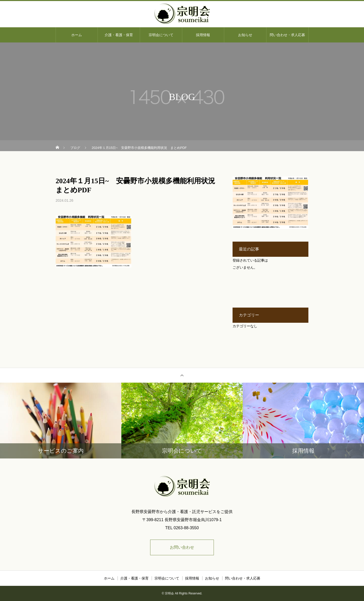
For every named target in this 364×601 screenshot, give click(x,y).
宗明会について (161, 35)
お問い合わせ (182, 547)
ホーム (77, 35)
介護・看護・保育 (119, 35)
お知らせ (245, 35)
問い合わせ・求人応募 (287, 35)
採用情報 (203, 35)
